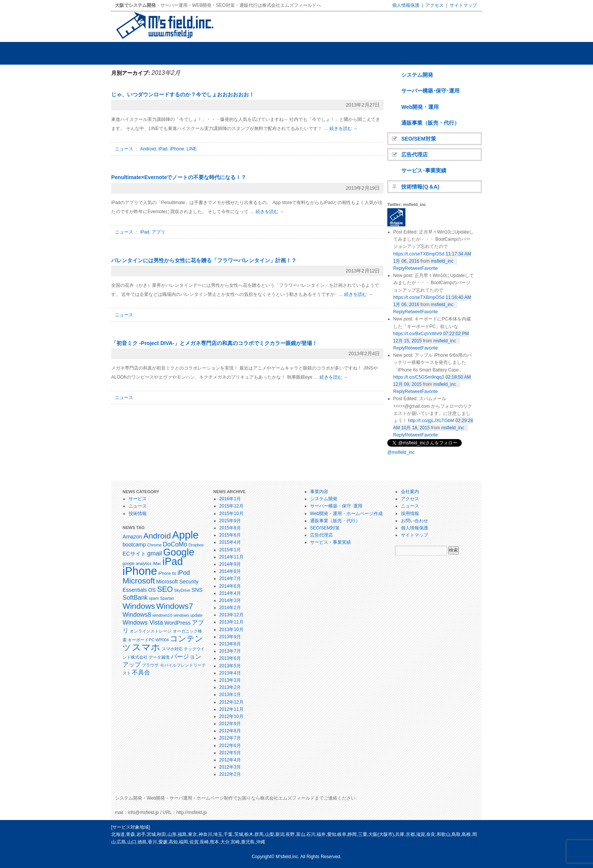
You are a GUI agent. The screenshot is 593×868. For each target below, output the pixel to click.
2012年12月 (231, 702)
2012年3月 (230, 767)
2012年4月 (230, 760)
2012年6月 (230, 746)
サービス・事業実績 (331, 542)
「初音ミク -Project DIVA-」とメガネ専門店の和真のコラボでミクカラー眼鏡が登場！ (214, 343)
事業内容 (319, 492)
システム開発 (417, 75)
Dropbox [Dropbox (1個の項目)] (196, 545)
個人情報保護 (406, 5)
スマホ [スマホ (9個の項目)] (146, 647)
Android (148, 149)
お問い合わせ (414, 521)
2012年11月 (231, 709)
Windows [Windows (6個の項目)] (139, 606)
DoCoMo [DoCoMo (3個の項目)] (175, 544)
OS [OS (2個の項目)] (152, 590)
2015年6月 (230, 535)
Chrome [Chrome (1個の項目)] (154, 545)
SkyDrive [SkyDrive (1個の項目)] (182, 590)
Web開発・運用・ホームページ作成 (346, 514)
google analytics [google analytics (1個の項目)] (137, 563)
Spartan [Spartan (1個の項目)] (167, 598)
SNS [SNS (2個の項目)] (197, 590)
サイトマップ (463, 5)
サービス (138, 499)
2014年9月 (230, 564)
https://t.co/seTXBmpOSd (419, 254)
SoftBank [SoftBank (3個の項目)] (135, 597)
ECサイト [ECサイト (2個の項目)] (134, 554)
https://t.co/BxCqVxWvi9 (418, 334)
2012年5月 (230, 753)
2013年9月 (230, 637)
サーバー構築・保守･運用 (336, 506)
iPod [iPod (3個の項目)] (184, 572)
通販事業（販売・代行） (430, 123)
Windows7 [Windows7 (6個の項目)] (175, 606)
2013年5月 (230, 666)
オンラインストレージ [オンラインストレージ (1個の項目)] (151, 631)
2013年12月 (231, 615)
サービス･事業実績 (424, 170)
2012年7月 (230, 738)
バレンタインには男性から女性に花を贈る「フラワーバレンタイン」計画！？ (204, 260)
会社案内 (410, 492)
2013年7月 (230, 651)
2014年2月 (230, 608)
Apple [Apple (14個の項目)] (185, 535)
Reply (399, 435)
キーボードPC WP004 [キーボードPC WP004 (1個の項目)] (148, 640)
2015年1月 (230, 550)
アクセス (435, 5)
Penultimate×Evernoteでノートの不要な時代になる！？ (179, 177)
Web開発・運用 (420, 107)
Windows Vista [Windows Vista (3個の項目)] (143, 622)
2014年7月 (230, 579)
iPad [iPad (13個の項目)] (173, 562)
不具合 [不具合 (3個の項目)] (141, 672)
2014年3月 (230, 600)
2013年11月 (231, 622)
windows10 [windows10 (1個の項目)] (162, 615)
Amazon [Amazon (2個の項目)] (132, 537)
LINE (192, 149)
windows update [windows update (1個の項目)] (188, 615)
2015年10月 (231, 514)
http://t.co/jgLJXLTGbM (431, 421)
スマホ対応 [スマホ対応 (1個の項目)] (172, 649)
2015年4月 (230, 542)
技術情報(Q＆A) (420, 187)
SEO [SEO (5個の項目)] (165, 589)
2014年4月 (230, 593)
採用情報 (410, 514)
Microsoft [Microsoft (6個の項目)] (139, 581)
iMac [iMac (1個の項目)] (157, 563)
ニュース (124, 149)
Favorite (429, 435)
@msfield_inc (401, 452)
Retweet (413, 435)
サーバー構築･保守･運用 (430, 91)
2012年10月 (231, 716)
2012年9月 (230, 724)
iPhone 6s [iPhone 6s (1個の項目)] (167, 573)
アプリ (158, 232)
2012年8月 (230, 731)
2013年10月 (231, 630)
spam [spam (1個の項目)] (154, 598)
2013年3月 (230, 680)
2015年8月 (230, 528)
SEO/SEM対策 (419, 139)
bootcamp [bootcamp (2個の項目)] (134, 545)
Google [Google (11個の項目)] (179, 552)
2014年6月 (230, 586)
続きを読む (344, 128)
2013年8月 (230, 644)
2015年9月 (230, 521)
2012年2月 (230, 774)
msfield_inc (442, 261)
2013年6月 (230, 658)
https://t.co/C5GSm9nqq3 (419, 377)
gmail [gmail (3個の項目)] (154, 553)
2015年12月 (231, 506)
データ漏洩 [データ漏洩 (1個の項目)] (159, 657)
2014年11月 (231, 557)
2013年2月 (230, 687)
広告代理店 (414, 155)
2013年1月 (230, 695)
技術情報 (138, 514)
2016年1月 (230, 499)
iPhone (177, 149)
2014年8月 (230, 571)
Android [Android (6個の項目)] (157, 536)
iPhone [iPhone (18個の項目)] (140, 571)
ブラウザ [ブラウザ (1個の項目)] (150, 665)
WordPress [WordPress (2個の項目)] (177, 623)
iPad (163, 149)
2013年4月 (230, 673)
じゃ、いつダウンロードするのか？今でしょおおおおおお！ (183, 94)
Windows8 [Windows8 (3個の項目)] (137, 614)
